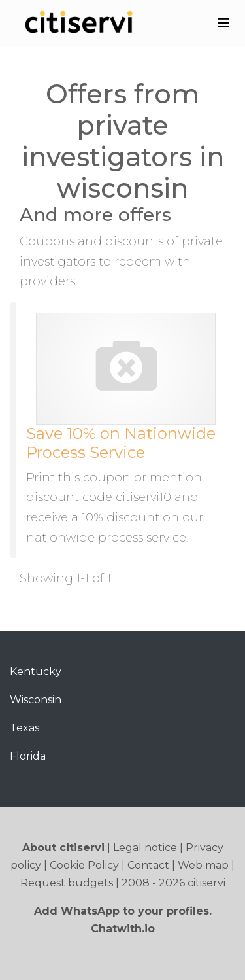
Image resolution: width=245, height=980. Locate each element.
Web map (203, 865)
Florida (28, 756)
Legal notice (145, 848)
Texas (24, 728)
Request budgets (67, 883)
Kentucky (36, 672)
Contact (148, 865)
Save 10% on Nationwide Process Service (121, 443)
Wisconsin (36, 700)
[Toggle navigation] (223, 23)
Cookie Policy (84, 865)
